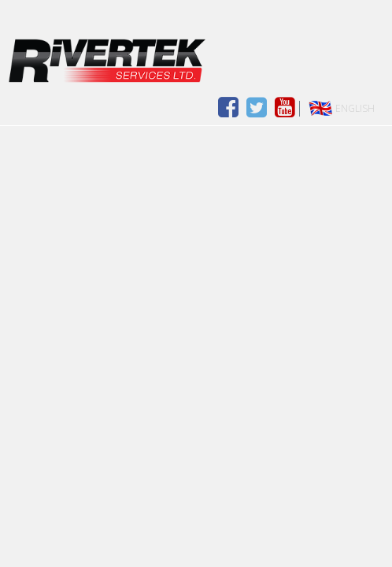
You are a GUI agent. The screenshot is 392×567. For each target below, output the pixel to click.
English (355, 108)
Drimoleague (196, 61)
